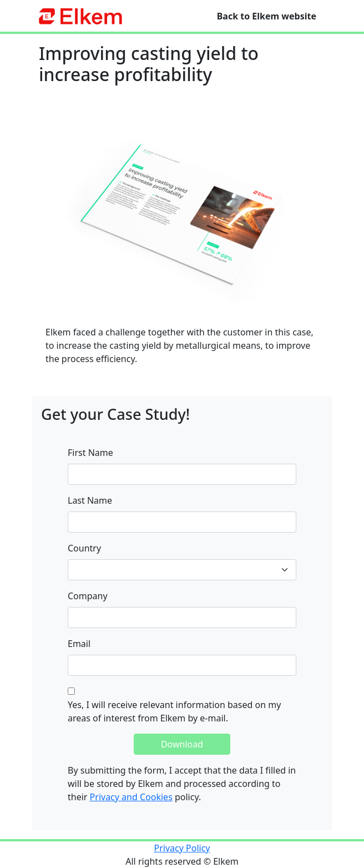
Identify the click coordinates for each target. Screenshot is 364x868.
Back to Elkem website (267, 16)
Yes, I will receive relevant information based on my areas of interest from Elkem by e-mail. (174, 711)
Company (88, 596)
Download (182, 744)
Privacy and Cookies (131, 797)
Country (84, 548)
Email (79, 644)
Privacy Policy (182, 848)
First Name (90, 453)
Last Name (90, 500)
